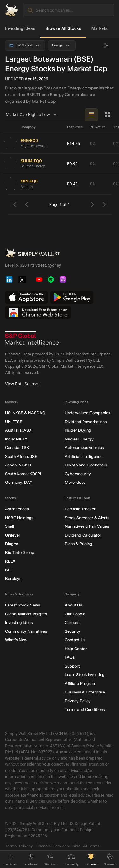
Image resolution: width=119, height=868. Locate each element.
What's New (16, 640)
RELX (10, 561)
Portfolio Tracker (80, 509)
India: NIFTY (16, 439)
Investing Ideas (20, 28)
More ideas (75, 483)
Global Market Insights (26, 614)
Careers (72, 623)
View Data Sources (22, 384)
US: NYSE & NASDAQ (25, 413)
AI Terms (91, 846)
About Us (73, 605)
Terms (11, 846)
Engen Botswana (34, 146)
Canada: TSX (17, 448)
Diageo (12, 544)
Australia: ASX (18, 431)
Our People (75, 614)
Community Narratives (26, 631)
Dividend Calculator (83, 535)
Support (72, 666)
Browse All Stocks (63, 28)
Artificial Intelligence (84, 456)
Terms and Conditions (85, 710)
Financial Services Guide (58, 846)
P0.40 (72, 184)
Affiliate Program (80, 683)
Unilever (13, 535)
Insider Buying (78, 431)
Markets (99, 28)
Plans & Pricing (79, 544)
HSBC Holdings (19, 518)
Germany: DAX (19, 483)
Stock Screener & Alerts (87, 518)
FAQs (70, 658)
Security (73, 631)
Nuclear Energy (79, 439)
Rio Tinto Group (20, 553)
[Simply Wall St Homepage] (11, 10)
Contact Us (75, 640)
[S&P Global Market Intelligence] (32, 339)
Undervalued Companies (87, 413)
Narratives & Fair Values (87, 527)
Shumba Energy (33, 166)
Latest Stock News (23, 605)
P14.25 (73, 143)
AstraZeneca (17, 509)
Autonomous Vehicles (84, 448)
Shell (10, 527)
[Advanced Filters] (106, 46)
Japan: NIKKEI (18, 465)
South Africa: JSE (21, 456)
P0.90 (72, 164)
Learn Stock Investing (85, 675)
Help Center (76, 649)
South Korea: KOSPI (23, 474)
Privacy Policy (78, 701)
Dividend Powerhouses (86, 422)
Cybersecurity (78, 474)
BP (8, 570)
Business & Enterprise (85, 692)
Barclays (13, 579)
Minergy (27, 187)
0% (93, 143)
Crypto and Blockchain (86, 465)
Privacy (26, 846)
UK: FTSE (14, 422)
